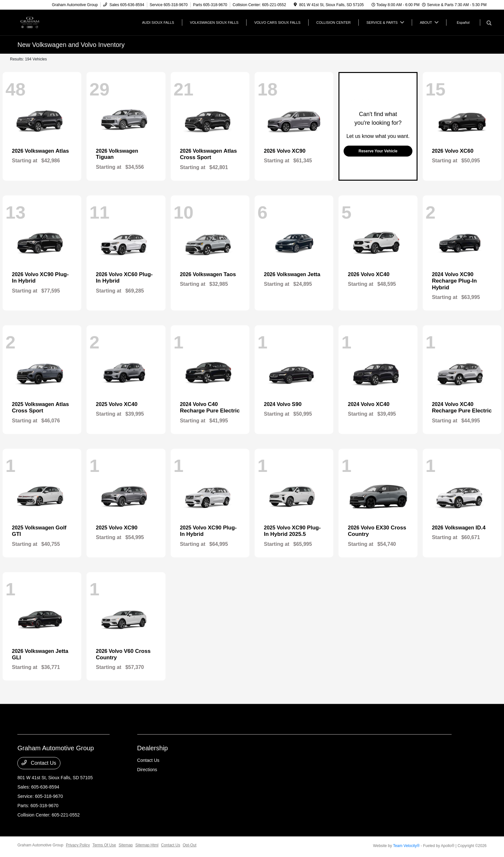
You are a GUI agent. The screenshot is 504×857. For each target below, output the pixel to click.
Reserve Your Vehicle (378, 151)
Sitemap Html (147, 845)
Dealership (153, 748)
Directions (147, 770)
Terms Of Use (104, 845)
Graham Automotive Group (40, 845)
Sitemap (126, 845)
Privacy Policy (78, 845)
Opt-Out (189, 845)
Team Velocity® (406, 846)
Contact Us (39, 763)
